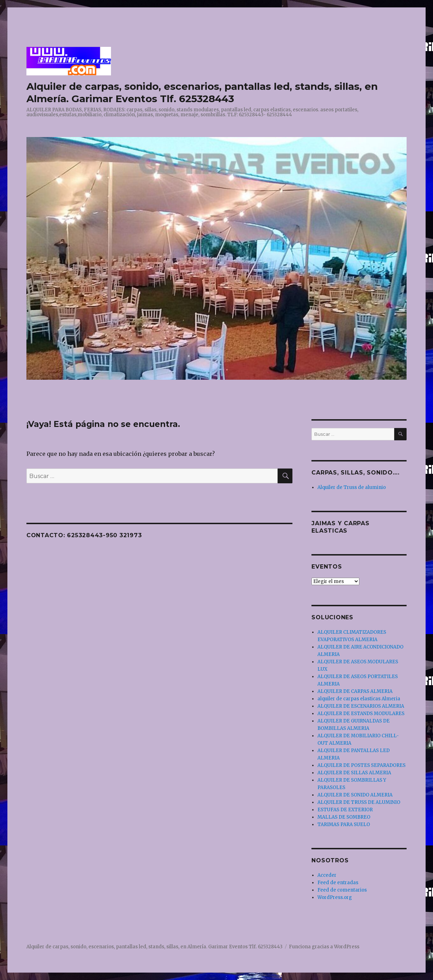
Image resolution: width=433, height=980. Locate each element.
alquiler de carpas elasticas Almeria (359, 699)
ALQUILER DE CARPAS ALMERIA (355, 691)
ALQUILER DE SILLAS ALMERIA (354, 773)
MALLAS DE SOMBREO (344, 817)
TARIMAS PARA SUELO (344, 824)
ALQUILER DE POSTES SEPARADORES (361, 765)
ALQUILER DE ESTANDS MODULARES (361, 714)
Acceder (327, 875)
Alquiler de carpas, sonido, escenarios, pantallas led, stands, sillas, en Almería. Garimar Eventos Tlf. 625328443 (202, 92)
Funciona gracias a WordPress (324, 947)
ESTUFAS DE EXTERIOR (345, 810)
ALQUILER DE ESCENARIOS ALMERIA (361, 706)
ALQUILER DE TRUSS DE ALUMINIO (359, 802)
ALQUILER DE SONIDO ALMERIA (355, 795)
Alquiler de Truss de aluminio (352, 487)
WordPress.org (335, 897)
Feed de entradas (338, 883)
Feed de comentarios (342, 890)
